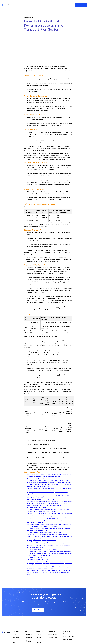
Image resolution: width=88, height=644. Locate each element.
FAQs (38, 619)
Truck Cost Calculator (39, 616)
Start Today (81, 5)
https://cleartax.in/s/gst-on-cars (36, 495)
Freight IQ (27, 617)
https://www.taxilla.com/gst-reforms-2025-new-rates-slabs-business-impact (48, 482)
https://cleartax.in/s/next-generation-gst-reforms (40, 514)
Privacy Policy (25, 636)
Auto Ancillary (16, 610)
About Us (39, 607)
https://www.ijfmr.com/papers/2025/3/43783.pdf (41, 472)
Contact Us (39, 610)
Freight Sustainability (28, 613)
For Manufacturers (53, 607)
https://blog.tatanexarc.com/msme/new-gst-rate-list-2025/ (43, 511)
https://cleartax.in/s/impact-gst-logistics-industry (40, 470)
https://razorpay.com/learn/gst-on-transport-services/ (42, 484)
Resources (39, 613)
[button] (21, 5)
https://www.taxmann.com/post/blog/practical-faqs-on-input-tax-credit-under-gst (49, 524)
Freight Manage (28, 610)
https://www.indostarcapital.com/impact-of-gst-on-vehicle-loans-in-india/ (47, 534)
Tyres (14, 607)
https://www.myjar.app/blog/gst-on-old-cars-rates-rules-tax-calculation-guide (49, 543)
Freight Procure (28, 607)
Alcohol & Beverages (18, 613)
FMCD (14, 615)
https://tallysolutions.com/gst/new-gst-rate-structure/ (42, 513)
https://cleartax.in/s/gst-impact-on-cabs (38, 532)
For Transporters (68, 5)
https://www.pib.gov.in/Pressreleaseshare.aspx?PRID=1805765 (44, 505)
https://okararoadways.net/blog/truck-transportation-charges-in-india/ (46, 493)
